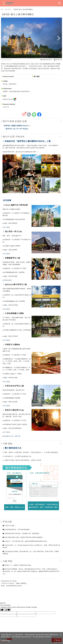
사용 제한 (7, 561)
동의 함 (58, 641)
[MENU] (59, 3)
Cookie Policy (5, 640)
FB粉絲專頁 (8, 280)
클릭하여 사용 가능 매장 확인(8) (17, 129)
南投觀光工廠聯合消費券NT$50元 (16, 126)
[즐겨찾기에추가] (24, 115)
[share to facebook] (39, 115)
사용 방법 (7, 443)
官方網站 (7, 227)
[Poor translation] (8, 610)
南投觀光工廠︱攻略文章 (12, 436)
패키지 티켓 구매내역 (13, 137)
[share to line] (34, 115)
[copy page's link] (29, 115)
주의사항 (7, 522)
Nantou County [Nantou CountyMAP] (10, 99)
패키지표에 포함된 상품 (15, 121)
